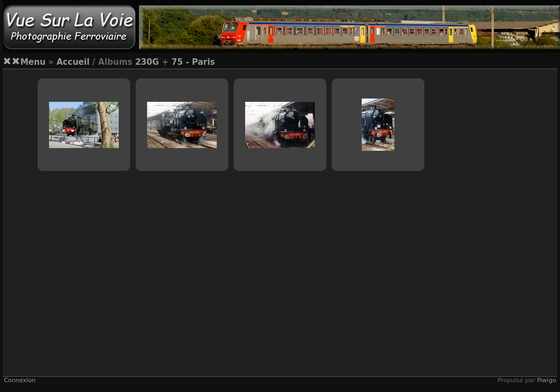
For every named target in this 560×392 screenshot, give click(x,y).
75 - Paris (193, 62)
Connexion (20, 380)
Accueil (73, 62)
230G (147, 62)
